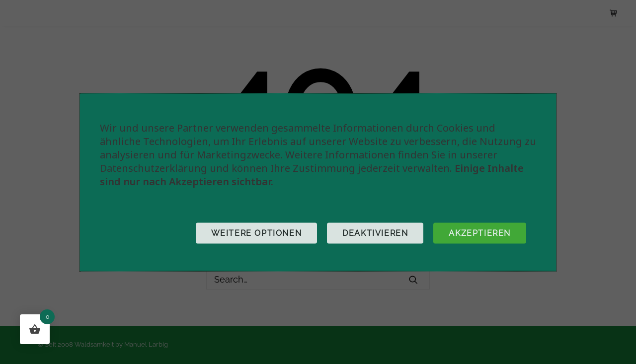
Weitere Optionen (257, 233)
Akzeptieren (480, 233)
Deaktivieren (375, 233)
